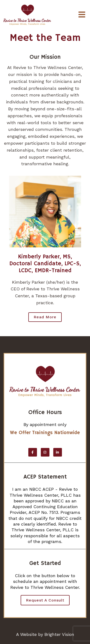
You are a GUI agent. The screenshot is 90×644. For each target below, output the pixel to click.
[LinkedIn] (58, 452)
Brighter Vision (59, 634)
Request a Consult (45, 600)
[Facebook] (33, 452)
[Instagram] (45, 452)
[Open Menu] (82, 15)
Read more (45, 317)
